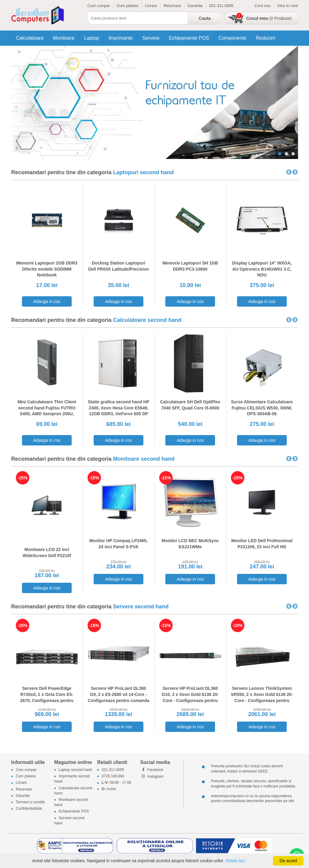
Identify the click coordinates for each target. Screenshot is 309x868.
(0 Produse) (269, 18)
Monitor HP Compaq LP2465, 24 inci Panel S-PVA (119, 544)
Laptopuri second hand (144, 172)
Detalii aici (235, 861)
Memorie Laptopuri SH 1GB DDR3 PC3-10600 (190, 266)
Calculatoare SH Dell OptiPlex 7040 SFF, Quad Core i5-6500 (190, 405)
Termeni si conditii (30, 802)
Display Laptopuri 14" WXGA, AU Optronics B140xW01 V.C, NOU (262, 269)
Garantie (195, 6)
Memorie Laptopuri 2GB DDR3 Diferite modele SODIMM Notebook (47, 269)
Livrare (151, 6)
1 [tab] (280, 154)
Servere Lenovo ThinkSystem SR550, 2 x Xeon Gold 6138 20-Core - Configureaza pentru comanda (262, 697)
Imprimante (120, 38)
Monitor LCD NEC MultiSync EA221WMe (190, 544)
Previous (289, 172)
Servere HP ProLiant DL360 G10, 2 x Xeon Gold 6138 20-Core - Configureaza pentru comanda (190, 697)
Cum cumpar (99, 6)
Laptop (91, 38)
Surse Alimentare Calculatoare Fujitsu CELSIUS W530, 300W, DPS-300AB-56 (262, 408)
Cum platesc (128, 6)
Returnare (172, 6)
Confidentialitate (29, 809)
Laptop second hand (75, 770)
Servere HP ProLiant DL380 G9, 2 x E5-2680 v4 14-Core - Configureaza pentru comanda (119, 694)
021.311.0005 (221, 6)
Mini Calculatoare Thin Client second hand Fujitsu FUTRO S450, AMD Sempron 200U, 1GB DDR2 (47, 411)
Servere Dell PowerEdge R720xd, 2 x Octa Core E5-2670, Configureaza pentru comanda (47, 697)
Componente (232, 38)
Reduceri (266, 38)
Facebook (152, 770)
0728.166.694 (113, 776)
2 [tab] (286, 154)
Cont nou (263, 6)
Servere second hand (141, 607)
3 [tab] (293, 154)
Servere (151, 38)
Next (295, 172)
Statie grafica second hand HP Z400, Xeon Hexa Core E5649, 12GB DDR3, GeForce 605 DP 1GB (119, 411)
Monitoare (64, 38)
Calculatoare (30, 38)
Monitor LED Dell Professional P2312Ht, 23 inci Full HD (262, 544)
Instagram (152, 776)
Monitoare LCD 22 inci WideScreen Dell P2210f (47, 553)
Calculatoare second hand (147, 320)
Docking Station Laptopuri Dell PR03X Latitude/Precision (119, 266)
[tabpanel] (155, 102)
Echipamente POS (189, 38)
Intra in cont (288, 6)
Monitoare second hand (144, 459)
